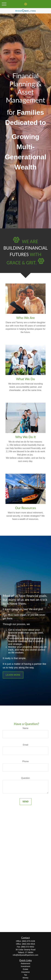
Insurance (26, 972)
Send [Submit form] (25, 802)
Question (25, 778)
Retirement (25, 964)
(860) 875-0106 (29, 941)
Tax (26, 975)
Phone (25, 761)
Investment (25, 966)
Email (25, 745)
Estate (26, 969)
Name (26, 728)
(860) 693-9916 (29, 944)
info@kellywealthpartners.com (26, 955)
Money (25, 978)
